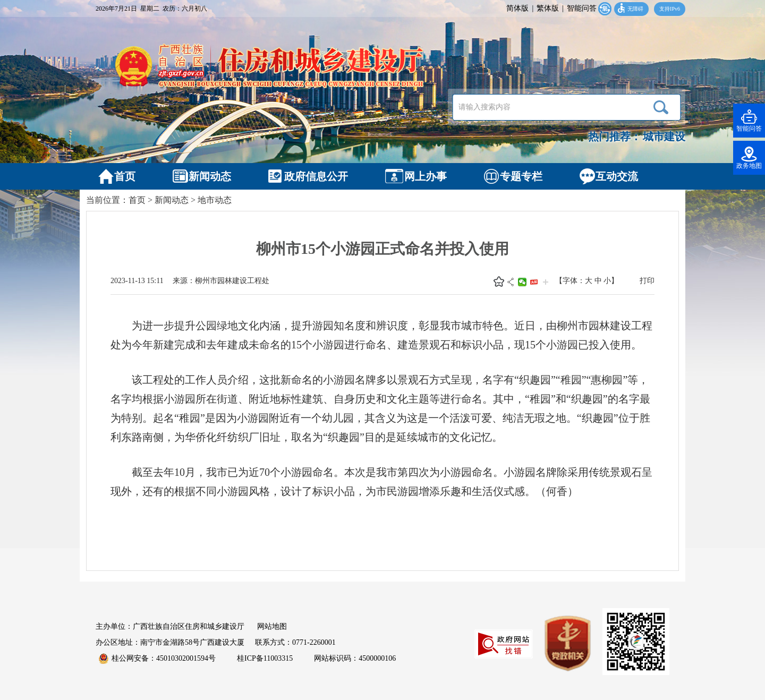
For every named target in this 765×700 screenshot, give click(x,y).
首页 (137, 200)
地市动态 (215, 200)
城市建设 (664, 136)
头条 (534, 282)
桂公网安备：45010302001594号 (157, 659)
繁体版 (548, 8)
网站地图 (272, 626)
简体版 (517, 8)
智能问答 (582, 8)
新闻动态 (172, 200)
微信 (522, 282)
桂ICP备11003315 (265, 658)
